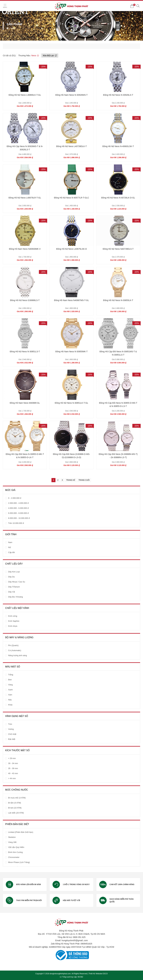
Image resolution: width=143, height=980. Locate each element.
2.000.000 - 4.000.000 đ (18, 503)
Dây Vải (11, 592)
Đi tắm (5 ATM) (14, 803)
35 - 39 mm (13, 768)
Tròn (10, 724)
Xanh (10, 690)
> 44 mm (12, 778)
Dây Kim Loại (14, 572)
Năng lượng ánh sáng (17, 655)
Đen (10, 680)
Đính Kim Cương (15, 852)
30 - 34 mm (13, 763)
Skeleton (12, 837)
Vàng (10, 685)
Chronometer (14, 857)
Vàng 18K (12, 842)
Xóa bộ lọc (50, 56)
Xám (10, 695)
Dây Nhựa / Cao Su (17, 582)
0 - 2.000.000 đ (15, 498)
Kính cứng (13, 616)
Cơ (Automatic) (15, 650)
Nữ (9, 547)
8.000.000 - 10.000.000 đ (19, 518)
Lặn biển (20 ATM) (16, 813)
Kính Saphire (14, 621)
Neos (13, 28)
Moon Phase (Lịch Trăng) (19, 862)
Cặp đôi (11, 552)
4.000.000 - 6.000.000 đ (18, 508)
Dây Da (11, 577)
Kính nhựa (13, 626)
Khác (10, 705)
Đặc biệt (12, 739)
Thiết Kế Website (95, 974)
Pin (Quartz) (13, 645)
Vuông (11, 729)
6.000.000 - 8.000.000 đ (18, 513)
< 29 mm (12, 758)
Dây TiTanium (14, 587)
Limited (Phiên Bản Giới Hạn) (21, 832)
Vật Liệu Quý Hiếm (16, 847)
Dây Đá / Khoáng (15, 597)
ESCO (105, 974)
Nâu (10, 700)
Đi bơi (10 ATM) (15, 808)
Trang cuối (84, 480)
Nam (10, 542)
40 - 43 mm (13, 773)
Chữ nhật (12, 734)
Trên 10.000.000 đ (16, 523)
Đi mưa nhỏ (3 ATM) (17, 798)
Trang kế (71, 480)
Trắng (11, 675)
